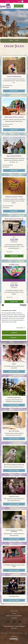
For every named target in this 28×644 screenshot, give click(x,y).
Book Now (19, 6)
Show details (20, 328)
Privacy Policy (14, 611)
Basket (20, 1)
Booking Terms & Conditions (14, 616)
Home (11, 40)
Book (17, 40)
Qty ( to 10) (9, 252)
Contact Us (14, 618)
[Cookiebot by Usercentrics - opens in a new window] (20, 305)
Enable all (14, 333)
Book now (14, 256)
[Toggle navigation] (26, 6)
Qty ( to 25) (9, 297)
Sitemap (14, 613)
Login (8, 1)
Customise (14, 337)
